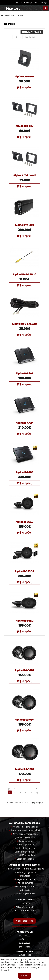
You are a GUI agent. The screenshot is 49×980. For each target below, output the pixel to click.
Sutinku (24, 976)
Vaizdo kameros (25, 883)
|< (9, 788)
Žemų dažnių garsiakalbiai (25, 834)
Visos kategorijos (25, 921)
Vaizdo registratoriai (25, 894)
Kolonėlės (25, 903)
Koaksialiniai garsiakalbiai (25, 827)
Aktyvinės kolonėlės (25, 907)
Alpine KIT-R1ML (24, 77)
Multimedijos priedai (25, 886)
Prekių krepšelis (31, 2)
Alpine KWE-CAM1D (24, 275)
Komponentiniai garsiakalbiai (25, 830)
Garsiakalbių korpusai (25, 848)
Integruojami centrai (25, 879)
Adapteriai (25, 890)
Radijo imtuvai (25, 841)
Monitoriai (25, 876)
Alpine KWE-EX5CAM (24, 324)
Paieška (18, 2)
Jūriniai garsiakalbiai (25, 837)
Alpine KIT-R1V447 (24, 176)
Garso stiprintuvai (25, 845)
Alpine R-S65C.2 (24, 572)
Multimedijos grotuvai (25, 872)
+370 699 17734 (25, 947)
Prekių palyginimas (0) (32, 32)
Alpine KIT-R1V (24, 126)
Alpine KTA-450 (24, 225)
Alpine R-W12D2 (24, 769)
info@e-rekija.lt (25, 939)
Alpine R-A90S (25, 473)
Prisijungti (43, 2)
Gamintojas (10, 15)
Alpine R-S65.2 (24, 522)
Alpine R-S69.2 (25, 621)
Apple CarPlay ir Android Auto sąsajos (25, 869)
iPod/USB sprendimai (25, 855)
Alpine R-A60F (24, 374)
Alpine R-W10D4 (24, 720)
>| (37, 792)
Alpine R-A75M (24, 423)
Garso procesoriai (25, 859)
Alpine (21, 15)
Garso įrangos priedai (25, 852)
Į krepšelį (24, 87)
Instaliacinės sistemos (25, 911)
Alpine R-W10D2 (24, 671)
